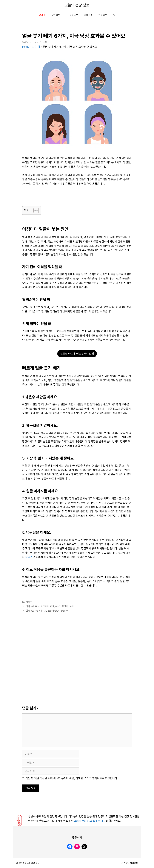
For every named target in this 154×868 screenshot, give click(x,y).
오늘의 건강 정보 (77, 5)
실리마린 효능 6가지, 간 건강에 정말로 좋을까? (47, 611)
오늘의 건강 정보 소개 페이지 (89, 821)
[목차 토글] (35, 210)
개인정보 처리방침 (130, 863)
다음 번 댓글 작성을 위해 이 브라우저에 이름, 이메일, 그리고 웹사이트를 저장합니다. (72, 778)
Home (26, 47)
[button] (114, 16)
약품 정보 (103, 15)
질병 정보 (59, 15)
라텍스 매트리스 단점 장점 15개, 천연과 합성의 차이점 (50, 606)
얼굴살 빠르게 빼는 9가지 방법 (77, 354)
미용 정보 (88, 15)
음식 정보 (74, 15)
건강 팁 (42, 15)
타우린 (29, 557)
